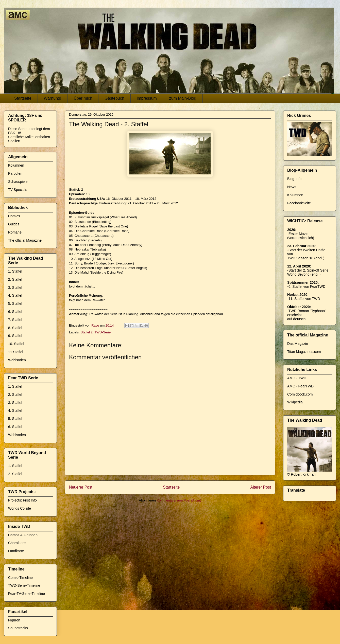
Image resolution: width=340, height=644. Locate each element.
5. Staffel (15, 303)
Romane (15, 232)
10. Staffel (16, 344)
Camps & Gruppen (23, 535)
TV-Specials (18, 190)
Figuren (14, 620)
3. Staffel (15, 288)
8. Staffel (15, 328)
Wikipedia (295, 402)
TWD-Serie (103, 332)
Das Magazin (298, 344)
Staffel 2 (87, 332)
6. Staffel (15, 312)
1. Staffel (15, 271)
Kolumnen (16, 165)
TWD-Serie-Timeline (24, 585)
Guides (14, 224)
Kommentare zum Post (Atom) (179, 500)
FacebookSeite (299, 203)
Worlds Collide (20, 508)
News (292, 187)
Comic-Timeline (20, 578)
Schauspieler (18, 182)
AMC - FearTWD (300, 386)
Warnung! (53, 98)
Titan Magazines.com (304, 352)
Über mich (83, 98)
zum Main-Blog (183, 98)
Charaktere (17, 543)
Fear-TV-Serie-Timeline (27, 594)
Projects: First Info (22, 500)
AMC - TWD (297, 378)
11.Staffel (16, 352)
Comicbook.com (300, 394)
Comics (14, 216)
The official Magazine (25, 240)
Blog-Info (294, 179)
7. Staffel (15, 320)
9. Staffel (15, 336)
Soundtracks (18, 628)
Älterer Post (261, 487)
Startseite (23, 98)
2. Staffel (15, 279)
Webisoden (17, 360)
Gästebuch (114, 98)
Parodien (15, 173)
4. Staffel (15, 295)
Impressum (147, 98)
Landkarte (16, 551)
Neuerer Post (81, 487)
